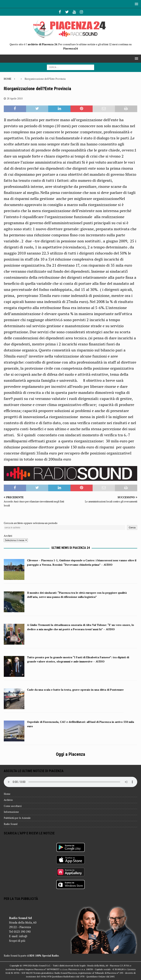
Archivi (8, 536)
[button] (136, 4)
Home (7, 794)
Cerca (132, 527)
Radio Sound (11, 824)
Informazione (11, 812)
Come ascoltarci (13, 806)
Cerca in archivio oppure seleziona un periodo (31, 523)
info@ (23, 936)
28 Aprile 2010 (15, 98)
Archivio (8, 800)
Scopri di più (17, 941)
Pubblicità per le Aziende (17, 818)
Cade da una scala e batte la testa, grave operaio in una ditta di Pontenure (75, 690)
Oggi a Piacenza (70, 754)
